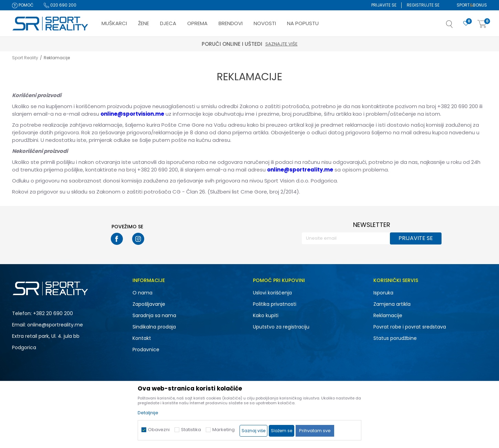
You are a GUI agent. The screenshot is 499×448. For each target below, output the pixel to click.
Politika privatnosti (275, 304)
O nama (142, 293)
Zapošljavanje (149, 304)
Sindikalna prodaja (154, 327)
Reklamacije (388, 315)
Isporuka (383, 293)
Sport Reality (25, 58)
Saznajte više (282, 44)
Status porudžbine (395, 338)
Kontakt (142, 338)
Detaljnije (148, 413)
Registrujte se (423, 5)
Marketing (224, 430)
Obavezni (159, 430)
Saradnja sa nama (154, 315)
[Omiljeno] (466, 24)
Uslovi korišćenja (272, 293)
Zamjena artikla (392, 304)
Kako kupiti (266, 315)
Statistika (191, 430)
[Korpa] (482, 24)
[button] (456, 26)
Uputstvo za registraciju (281, 327)
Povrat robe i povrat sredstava (410, 327)
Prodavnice (146, 350)
